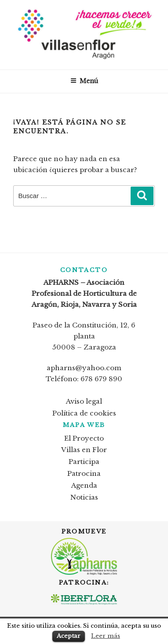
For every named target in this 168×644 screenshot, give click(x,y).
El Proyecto (84, 438)
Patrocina (84, 473)
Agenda (84, 485)
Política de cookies (84, 413)
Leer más (106, 636)
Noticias (84, 497)
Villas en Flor (84, 450)
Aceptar (69, 636)
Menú (84, 81)
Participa (84, 462)
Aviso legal (84, 401)
